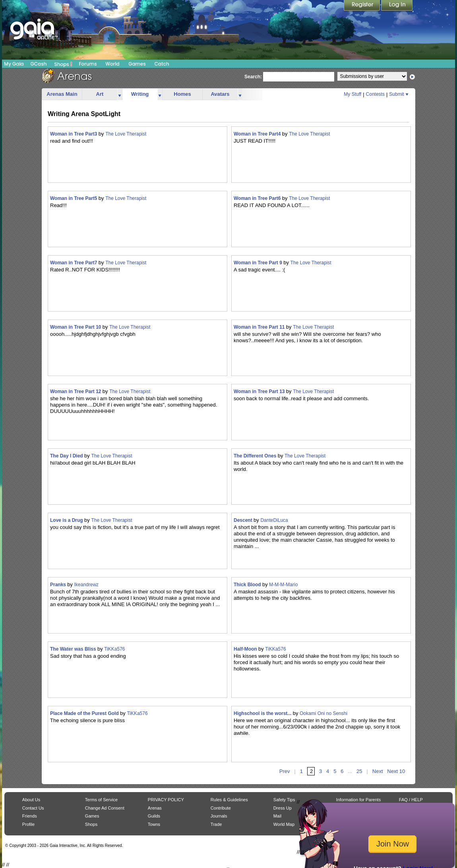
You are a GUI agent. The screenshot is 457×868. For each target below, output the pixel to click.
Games (137, 64)
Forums (88, 64)
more (120, 94)
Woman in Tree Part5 (74, 198)
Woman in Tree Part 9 (259, 263)
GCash (39, 64)
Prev (285, 771)
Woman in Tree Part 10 (76, 327)
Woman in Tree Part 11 (260, 327)
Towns (154, 824)
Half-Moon (246, 649)
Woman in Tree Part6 (258, 198)
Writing (140, 94)
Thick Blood (248, 585)
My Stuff (352, 94)
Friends (30, 816)
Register (362, 6)
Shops (63, 64)
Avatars (220, 94)
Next (378, 771)
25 (359, 771)
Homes (182, 94)
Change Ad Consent (105, 808)
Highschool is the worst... (263, 713)
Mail (277, 816)
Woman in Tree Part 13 (260, 391)
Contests (375, 94)
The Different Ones (256, 456)
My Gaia (14, 64)
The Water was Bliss (74, 649)
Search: (253, 77)
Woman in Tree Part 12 (76, 391)
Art (100, 94)
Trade (216, 824)
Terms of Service (101, 800)
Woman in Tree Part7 (74, 263)
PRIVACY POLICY (166, 800)
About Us (31, 800)
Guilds (154, 816)
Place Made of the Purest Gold (85, 713)
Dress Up (283, 808)
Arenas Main (62, 94)
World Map (284, 824)
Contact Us (33, 808)
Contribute (221, 808)
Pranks (59, 585)
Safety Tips (284, 800)
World (112, 64)
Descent (244, 520)
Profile (28, 824)
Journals (219, 816)
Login (397, 6)
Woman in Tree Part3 (74, 134)
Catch (162, 64)
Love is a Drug (67, 520)
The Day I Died (67, 456)
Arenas (155, 808)
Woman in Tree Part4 (258, 134)
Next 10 (396, 771)
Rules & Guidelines (229, 800)
